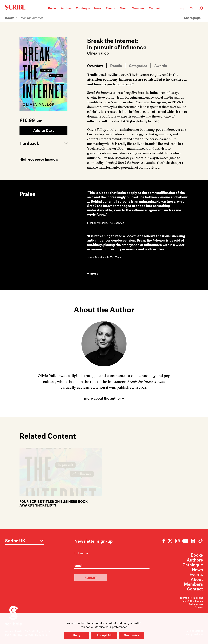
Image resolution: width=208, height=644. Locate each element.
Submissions (196, 604)
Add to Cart (43, 130)
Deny (76, 635)
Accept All (104, 635)
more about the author (104, 398)
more (93, 273)
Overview (95, 66)
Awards (161, 66)
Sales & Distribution (192, 601)
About (123, 8)
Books (52, 8)
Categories (138, 66)
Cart (193, 8)
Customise (132, 635)
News (98, 8)
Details (116, 66)
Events (110, 8)
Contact (154, 8)
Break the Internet (31, 18)
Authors (66, 8)
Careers (199, 607)
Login (183, 8)
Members (138, 8)
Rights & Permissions (192, 598)
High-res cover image (39, 159)
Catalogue (83, 8)
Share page (193, 18)
